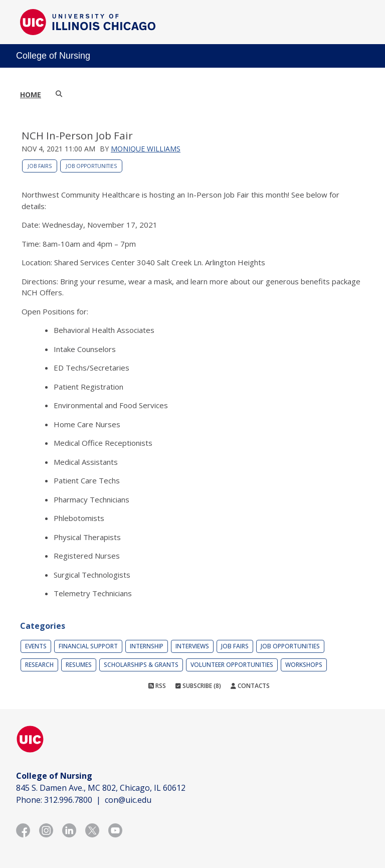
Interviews (192, 646)
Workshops (304, 665)
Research (39, 665)
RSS (157, 686)
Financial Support (88, 646)
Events (36, 646)
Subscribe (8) (198, 686)
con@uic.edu (128, 800)
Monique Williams (146, 149)
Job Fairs (40, 166)
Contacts (250, 686)
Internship (147, 646)
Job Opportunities (91, 166)
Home (31, 95)
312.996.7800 (68, 800)
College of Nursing (53, 56)
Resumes (79, 665)
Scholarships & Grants (141, 665)
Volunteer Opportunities (232, 665)
